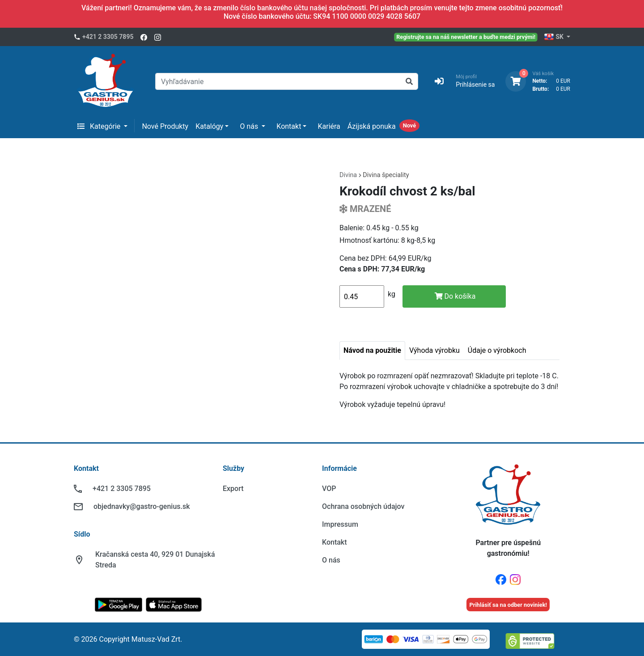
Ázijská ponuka (372, 126)
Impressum (340, 524)
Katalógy (209, 126)
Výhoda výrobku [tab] (434, 350)
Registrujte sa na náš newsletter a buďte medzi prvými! (466, 37)
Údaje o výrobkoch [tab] (497, 350)
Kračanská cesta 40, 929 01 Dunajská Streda (155, 560)
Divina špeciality (386, 175)
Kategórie (100, 126)
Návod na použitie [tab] (372, 350)
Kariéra (329, 126)
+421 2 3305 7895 (108, 37)
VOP (329, 489)
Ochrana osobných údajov (363, 506)
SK (554, 37)
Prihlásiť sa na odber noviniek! (508, 605)
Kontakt (289, 126)
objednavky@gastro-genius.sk (142, 506)
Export (233, 489)
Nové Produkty (165, 126)
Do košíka (455, 296)
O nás (250, 126)
